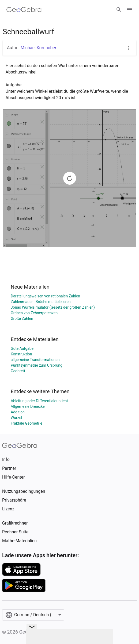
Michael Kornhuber (39, 48)
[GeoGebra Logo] (24, 10)
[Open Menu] (129, 10)
